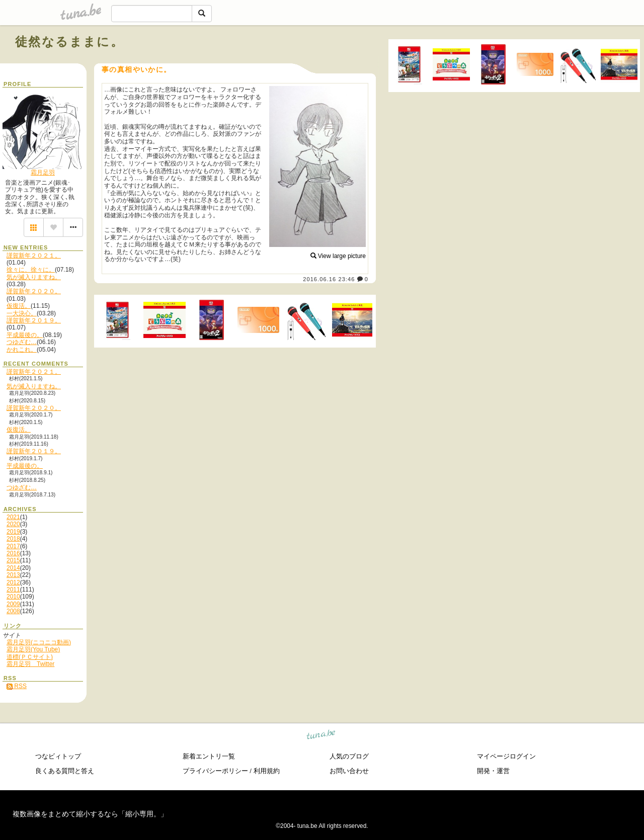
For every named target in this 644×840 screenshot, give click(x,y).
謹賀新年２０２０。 (34, 291)
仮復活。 (19, 306)
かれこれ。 (22, 350)
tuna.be (321, 736)
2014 (13, 568)
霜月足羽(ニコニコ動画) (39, 642)
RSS (17, 686)
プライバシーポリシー (215, 771)
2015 (13, 560)
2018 (13, 539)
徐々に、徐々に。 (31, 270)
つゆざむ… (22, 342)
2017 (13, 546)
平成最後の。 (25, 335)
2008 (13, 611)
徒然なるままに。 (69, 41)
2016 (13, 553)
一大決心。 (22, 313)
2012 (13, 582)
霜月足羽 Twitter (30, 664)
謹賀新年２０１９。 (34, 320)
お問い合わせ (349, 771)
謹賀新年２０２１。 (34, 256)
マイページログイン (506, 756)
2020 (13, 524)
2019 (13, 532)
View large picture (338, 256)
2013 (13, 575)
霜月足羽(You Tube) (33, 649)
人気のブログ (349, 756)
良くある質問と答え (65, 771)
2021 (13, 517)
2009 (13, 604)
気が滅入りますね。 (34, 277)
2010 (13, 597)
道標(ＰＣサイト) (30, 657)
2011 (13, 590)
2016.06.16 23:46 (329, 279)
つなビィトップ (58, 756)
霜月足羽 (43, 173)
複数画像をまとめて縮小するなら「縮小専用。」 (90, 814)
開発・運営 (493, 771)
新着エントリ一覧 (209, 756)
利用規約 (267, 771)
